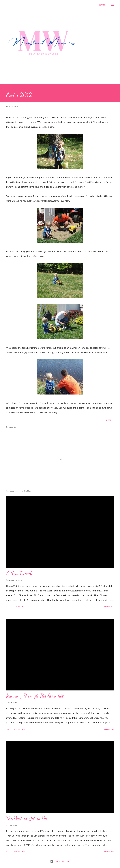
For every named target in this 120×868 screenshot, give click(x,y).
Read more (109, 607)
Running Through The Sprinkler (36, 696)
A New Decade (20, 573)
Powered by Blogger (60, 861)
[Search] (102, 5)
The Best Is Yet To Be (26, 818)
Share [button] (108, 420)
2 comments (19, 852)
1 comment (19, 607)
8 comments (19, 729)
